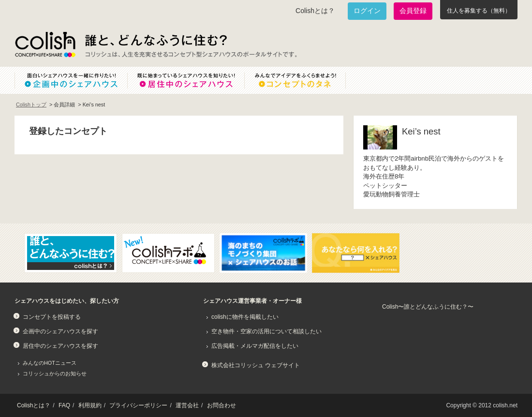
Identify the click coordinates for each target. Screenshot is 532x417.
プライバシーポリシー (138, 405)
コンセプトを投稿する (52, 317)
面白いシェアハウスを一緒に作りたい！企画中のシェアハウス (71, 80)
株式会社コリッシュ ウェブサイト (256, 365)
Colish (45, 45)
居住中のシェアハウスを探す (60, 346)
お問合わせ (222, 405)
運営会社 (187, 405)
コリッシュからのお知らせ (55, 373)
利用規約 (90, 405)
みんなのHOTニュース (50, 363)
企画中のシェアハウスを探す (60, 331)
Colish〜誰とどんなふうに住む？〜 (428, 307)
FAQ (64, 405)
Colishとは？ (315, 11)
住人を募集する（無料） (479, 11)
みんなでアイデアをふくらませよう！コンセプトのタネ (303, 80)
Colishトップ (31, 104)
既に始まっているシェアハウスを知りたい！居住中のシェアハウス (186, 80)
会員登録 (413, 11)
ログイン (367, 11)
